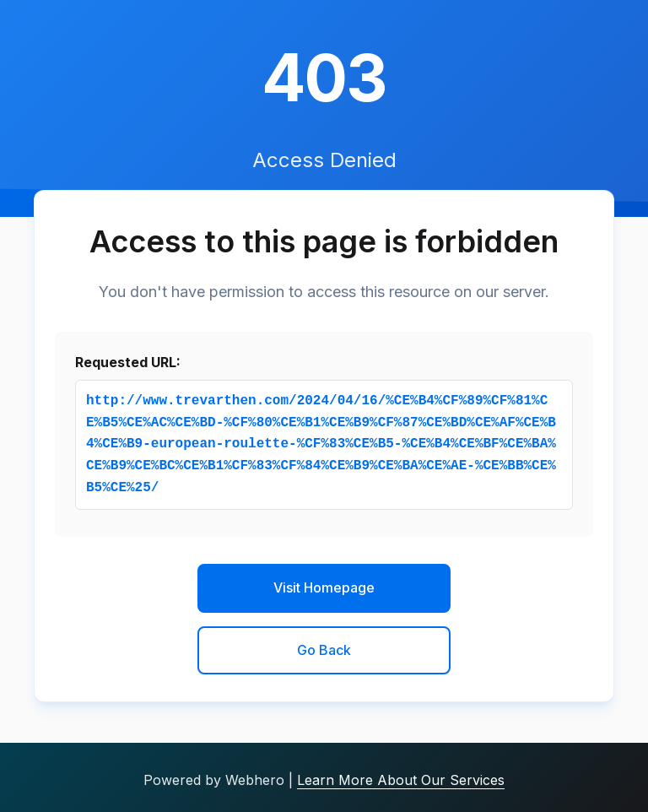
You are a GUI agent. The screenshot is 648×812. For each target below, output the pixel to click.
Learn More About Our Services (401, 780)
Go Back (324, 650)
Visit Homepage (324, 587)
